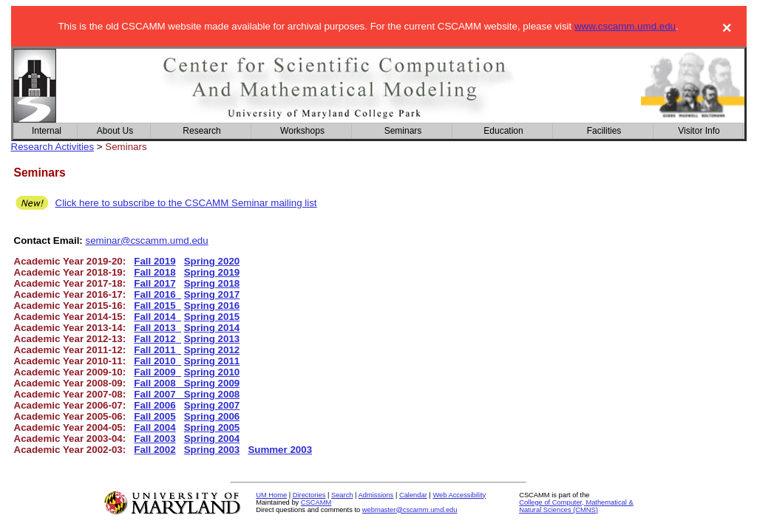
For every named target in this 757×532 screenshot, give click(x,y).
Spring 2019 (212, 272)
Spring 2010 (212, 372)
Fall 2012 (155, 339)
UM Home (271, 495)
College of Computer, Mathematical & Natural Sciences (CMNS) (576, 506)
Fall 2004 (155, 427)
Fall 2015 (155, 306)
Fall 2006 (155, 405)
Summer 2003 (280, 450)
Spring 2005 (212, 427)
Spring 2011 (212, 361)
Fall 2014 (155, 317)
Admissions (376, 495)
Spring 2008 (210, 394)
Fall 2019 (155, 261)
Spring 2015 (212, 317)
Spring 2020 (212, 261)
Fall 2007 (157, 394)
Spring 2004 (212, 439)
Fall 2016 (155, 294)
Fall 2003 (155, 439)
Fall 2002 (155, 450)
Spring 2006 (212, 416)
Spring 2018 (212, 283)
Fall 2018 (155, 272)
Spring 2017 (212, 294)
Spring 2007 (212, 405)
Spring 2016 (212, 306)
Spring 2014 (212, 328)
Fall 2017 (155, 283)
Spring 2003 (212, 450)
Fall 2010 (155, 361)
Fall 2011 (155, 350)
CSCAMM (316, 502)
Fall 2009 (155, 372)
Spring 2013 (212, 339)
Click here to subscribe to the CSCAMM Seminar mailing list (186, 203)
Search (342, 495)
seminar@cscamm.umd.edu (147, 241)
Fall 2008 (155, 383)
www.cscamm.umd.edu (625, 26)
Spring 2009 (208, 383)
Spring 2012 (212, 350)
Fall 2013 (155, 328)
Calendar (413, 495)
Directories (309, 495)
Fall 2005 (155, 416)
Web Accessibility (459, 495)
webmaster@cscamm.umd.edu (410, 510)
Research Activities (53, 147)
